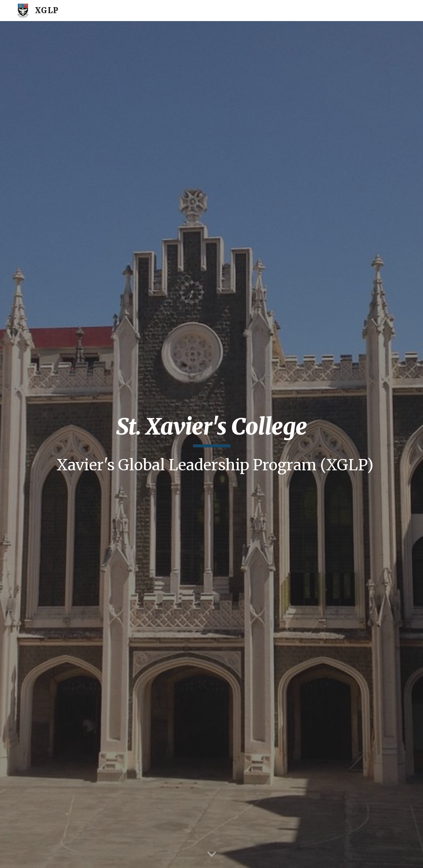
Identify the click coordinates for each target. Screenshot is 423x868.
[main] (211, 445)
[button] (212, 854)
